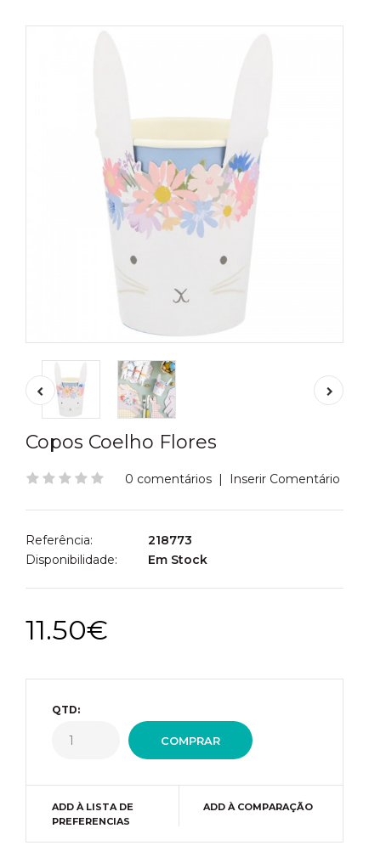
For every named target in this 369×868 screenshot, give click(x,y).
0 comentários (168, 479)
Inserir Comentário (285, 479)
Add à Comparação (258, 807)
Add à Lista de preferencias (93, 814)
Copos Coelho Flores (121, 442)
